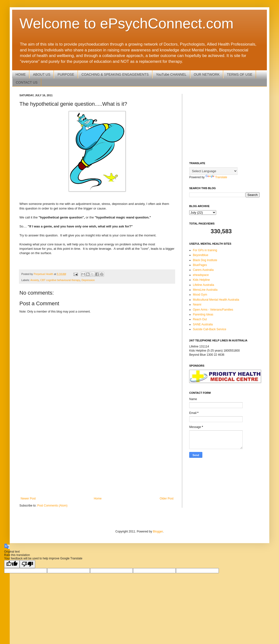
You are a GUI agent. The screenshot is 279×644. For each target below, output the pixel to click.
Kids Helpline (201, 280)
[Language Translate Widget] (213, 171)
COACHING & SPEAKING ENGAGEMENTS (115, 74)
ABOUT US (42, 74)
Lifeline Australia (203, 285)
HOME (21, 74)
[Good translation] (12, 564)
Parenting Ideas (203, 314)
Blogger (158, 531)
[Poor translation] (27, 564)
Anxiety (35, 280)
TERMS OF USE (240, 74)
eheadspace (201, 275)
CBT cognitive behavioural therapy (60, 280)
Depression (88, 280)
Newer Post (28, 499)
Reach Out (200, 319)
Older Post (167, 499)
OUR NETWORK (207, 74)
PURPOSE (66, 74)
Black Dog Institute (205, 260)
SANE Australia (203, 324)
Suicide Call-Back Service (209, 329)
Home (98, 499)
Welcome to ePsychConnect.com (127, 23)
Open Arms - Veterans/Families (213, 310)
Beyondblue (201, 255)
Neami (197, 305)
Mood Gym (200, 295)
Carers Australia (203, 270)
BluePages (200, 265)
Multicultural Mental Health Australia (216, 300)
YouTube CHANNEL (171, 74)
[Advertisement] (97, 457)
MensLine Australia (205, 290)
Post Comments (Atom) (52, 506)
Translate (216, 177)
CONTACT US (27, 82)
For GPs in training (205, 250)
